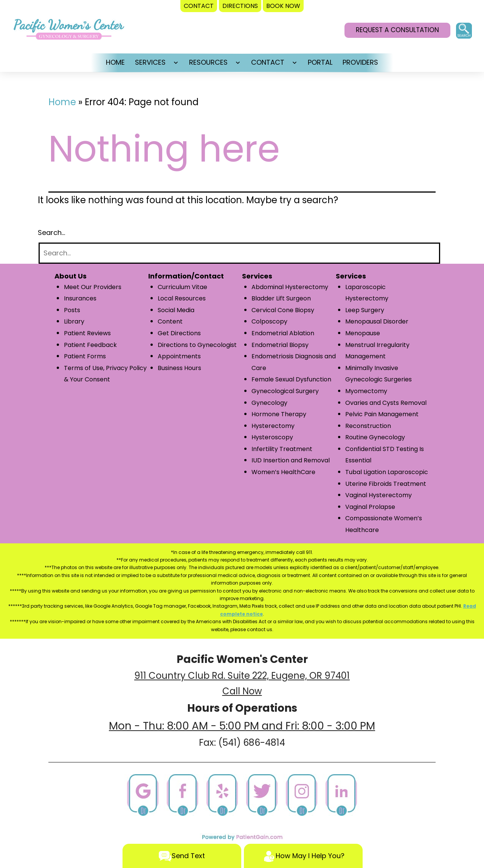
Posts (72, 310)
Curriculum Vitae (182, 287)
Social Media (176, 310)
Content (170, 321)
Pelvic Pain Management (382, 414)
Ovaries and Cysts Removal (386, 403)
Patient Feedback (90, 345)
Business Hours (179, 368)
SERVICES (150, 62)
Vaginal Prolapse (370, 507)
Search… (51, 233)
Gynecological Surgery (285, 391)
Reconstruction (368, 426)
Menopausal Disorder (377, 321)
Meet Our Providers (93, 287)
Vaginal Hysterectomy (379, 495)
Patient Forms (85, 356)
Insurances (80, 298)
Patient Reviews (87, 333)
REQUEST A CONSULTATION (397, 30)
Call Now (242, 691)
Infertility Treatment (282, 449)
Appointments (179, 356)
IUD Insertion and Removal (291, 460)
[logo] (69, 32)
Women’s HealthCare (283, 472)
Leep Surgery (365, 310)
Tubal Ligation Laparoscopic (387, 472)
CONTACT (268, 62)
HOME (115, 62)
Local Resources (182, 298)
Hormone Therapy (279, 414)
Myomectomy (366, 391)
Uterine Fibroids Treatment (386, 484)
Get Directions (179, 333)
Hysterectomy (273, 426)
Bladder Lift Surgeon (281, 298)
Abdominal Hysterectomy (290, 287)
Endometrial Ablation (283, 333)
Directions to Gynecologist (197, 345)
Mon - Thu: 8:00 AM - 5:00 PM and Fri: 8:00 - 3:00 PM (242, 726)
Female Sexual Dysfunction (291, 379)
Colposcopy (269, 321)
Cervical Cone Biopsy (283, 310)
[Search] (239, 253)
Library (74, 321)
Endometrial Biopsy (280, 345)
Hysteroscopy (272, 437)
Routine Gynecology (375, 437)
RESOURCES (208, 62)
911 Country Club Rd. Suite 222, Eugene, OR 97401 (242, 676)
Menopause (363, 333)
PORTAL (320, 62)
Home (62, 102)
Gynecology (269, 403)
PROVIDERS (360, 62)
